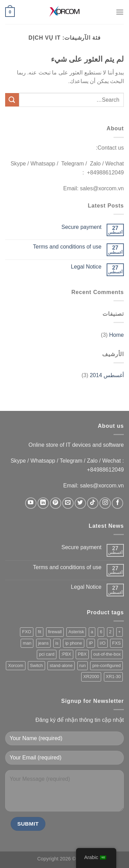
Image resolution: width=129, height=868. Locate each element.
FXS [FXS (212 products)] (116, 643)
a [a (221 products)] (92, 632)
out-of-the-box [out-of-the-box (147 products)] (107, 654)
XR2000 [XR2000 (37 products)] (91, 677)
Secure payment (81, 227)
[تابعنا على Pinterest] (56, 503)
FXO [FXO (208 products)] (26, 632)
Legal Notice (86, 267)
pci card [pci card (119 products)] (47, 654)
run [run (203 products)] (83, 665)
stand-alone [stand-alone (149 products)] (61, 665)
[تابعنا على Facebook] (117, 503)
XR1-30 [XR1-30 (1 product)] (113, 677)
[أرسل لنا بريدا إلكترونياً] (68, 503)
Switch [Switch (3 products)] (36, 665)
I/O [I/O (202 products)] (103, 643)
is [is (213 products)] (57, 643)
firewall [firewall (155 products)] (55, 632)
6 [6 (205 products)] (101, 632)
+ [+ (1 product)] (120, 632)
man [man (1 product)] (27, 643)
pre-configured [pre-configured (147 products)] (106, 665)
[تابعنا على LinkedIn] (43, 503)
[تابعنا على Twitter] (80, 503)
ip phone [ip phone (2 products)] (73, 643)
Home (116, 335)
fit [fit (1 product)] (40, 632)
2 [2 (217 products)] (110, 632)
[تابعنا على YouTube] (31, 503)
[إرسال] (12, 100)
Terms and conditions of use (67, 247)
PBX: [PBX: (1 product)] (66, 654)
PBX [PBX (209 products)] (82, 654)
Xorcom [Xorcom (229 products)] (15, 665)
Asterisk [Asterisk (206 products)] (76, 632)
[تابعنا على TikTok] (93, 503)
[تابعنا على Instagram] (105, 503)
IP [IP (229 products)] (91, 643)
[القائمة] (120, 12)
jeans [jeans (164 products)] (44, 643)
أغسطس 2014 (107, 375)
